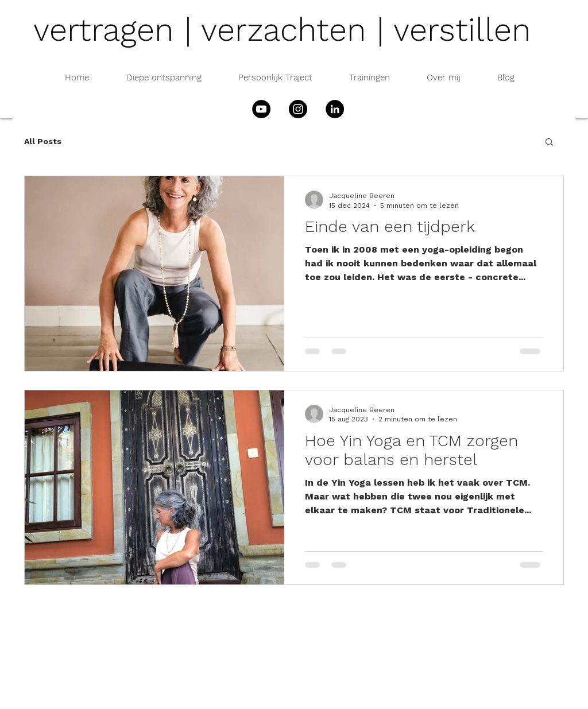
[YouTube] (261, 109)
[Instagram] (298, 109)
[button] (549, 143)
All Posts (43, 141)
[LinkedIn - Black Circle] (335, 109)
